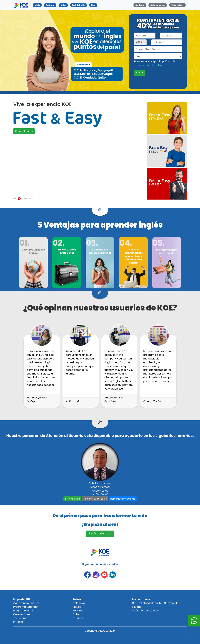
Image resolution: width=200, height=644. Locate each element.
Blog (93, 5)
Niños (63, 5)
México (77, 607)
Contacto (140, 5)
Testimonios (21, 618)
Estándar (50, 5)
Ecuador (78, 618)
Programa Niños (23, 611)
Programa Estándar (25, 607)
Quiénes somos (158, 5)
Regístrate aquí (100, 533)
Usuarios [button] (177, 5)
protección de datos (149, 65)
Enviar (139, 73)
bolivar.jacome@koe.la (123, 499)
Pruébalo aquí (24, 131)
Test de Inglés (79, 5)
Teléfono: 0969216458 (145, 611)
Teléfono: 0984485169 (95, 499)
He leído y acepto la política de (156, 63)
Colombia (79, 603)
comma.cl (18, 635)
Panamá (78, 611)
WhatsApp (72, 499)
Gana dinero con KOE (26, 603)
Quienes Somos (23, 614)
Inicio (38, 5)
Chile (76, 614)
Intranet (18, 622)
